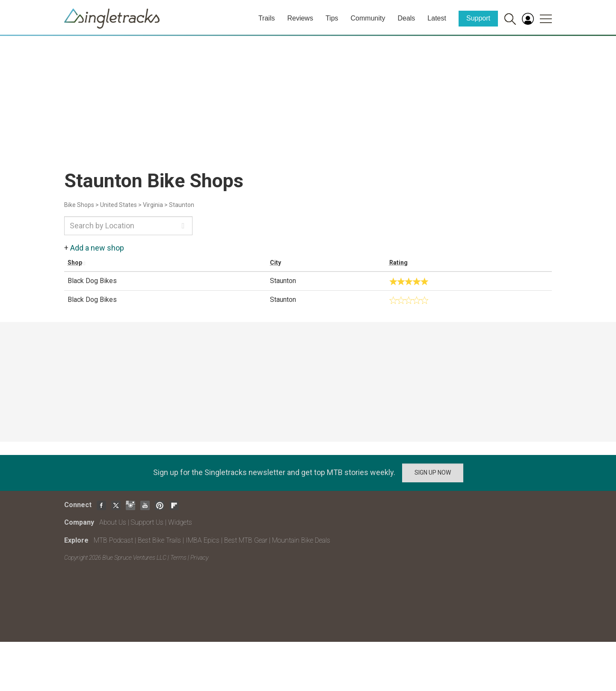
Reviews (300, 18)
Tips (332, 18)
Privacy (199, 558)
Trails (267, 18)
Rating (398, 263)
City (275, 263)
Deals (406, 18)
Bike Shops (79, 205)
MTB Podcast (113, 540)
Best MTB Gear (246, 540)
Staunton (182, 205)
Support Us (147, 522)
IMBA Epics (203, 540)
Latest (437, 18)
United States (118, 205)
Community (368, 18)
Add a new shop (97, 248)
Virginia (153, 205)
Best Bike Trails (159, 540)
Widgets (180, 522)
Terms (178, 558)
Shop (75, 263)
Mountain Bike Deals (301, 540)
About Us (113, 522)
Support (478, 18)
